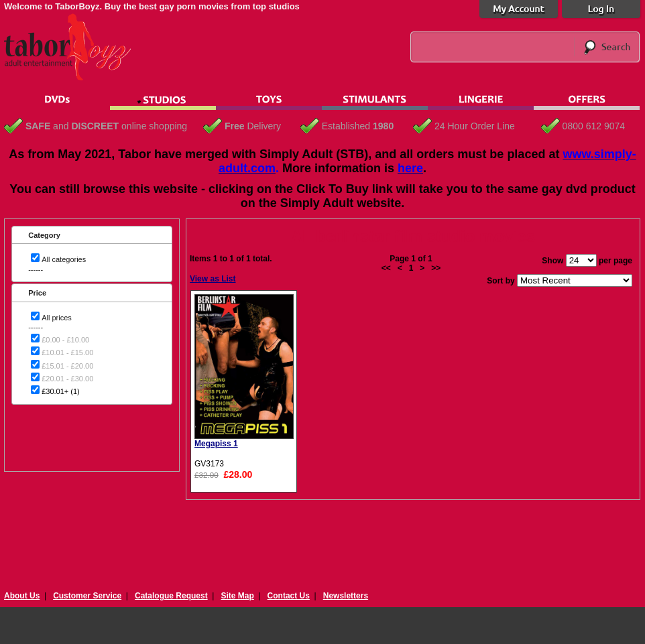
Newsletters (346, 596)
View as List (213, 279)
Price (37, 293)
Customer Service (87, 596)
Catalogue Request (171, 596)
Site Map (237, 596)
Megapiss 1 (216, 444)
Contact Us (289, 596)
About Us (22, 596)
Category (44, 235)
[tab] (92, 235)
